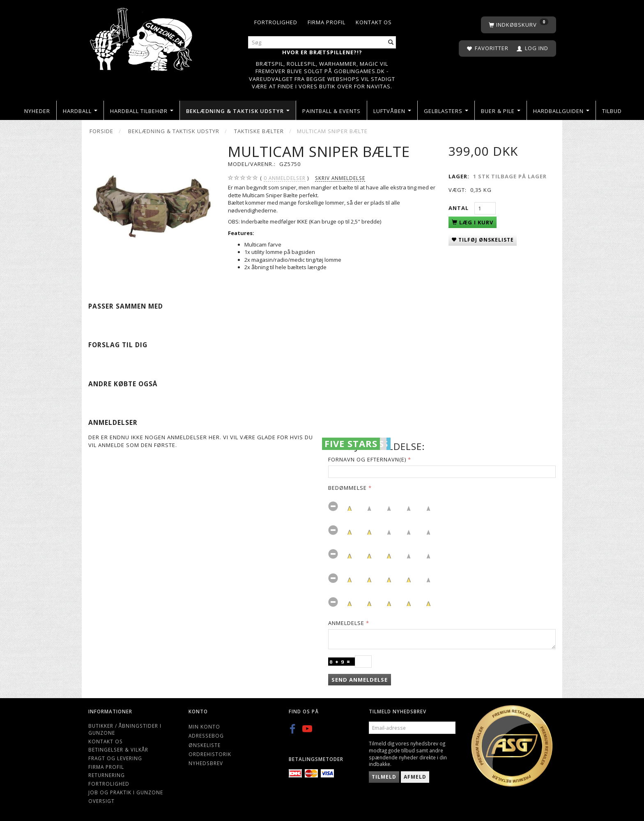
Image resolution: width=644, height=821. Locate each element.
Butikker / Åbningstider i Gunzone (125, 729)
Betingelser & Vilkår (118, 750)
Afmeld (415, 777)
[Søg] (391, 43)
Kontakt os (374, 22)
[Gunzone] (142, 37)
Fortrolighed (276, 22)
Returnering (107, 775)
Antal (459, 208)
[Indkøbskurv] (519, 25)
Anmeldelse (346, 623)
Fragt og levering (115, 758)
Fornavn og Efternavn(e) (367, 459)
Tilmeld (384, 777)
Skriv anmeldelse (340, 178)
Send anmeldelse (360, 680)
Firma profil (327, 22)
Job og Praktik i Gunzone (126, 792)
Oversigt (101, 801)
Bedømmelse (347, 488)
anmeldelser (285, 178)
